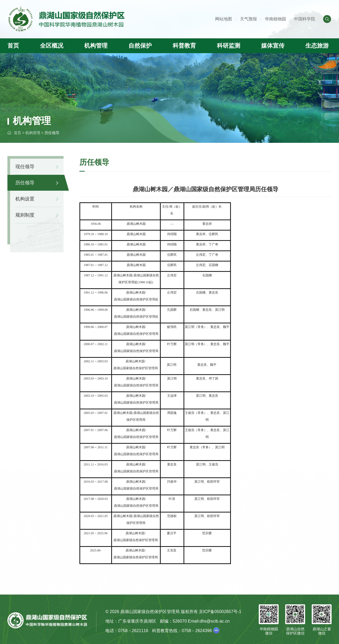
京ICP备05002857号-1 (220, 612)
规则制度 (25, 215)
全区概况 (52, 46)
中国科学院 (305, 19)
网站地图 (224, 19)
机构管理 (96, 46)
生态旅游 (317, 46)
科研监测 (229, 46)
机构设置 (25, 199)
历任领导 (52, 133)
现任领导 (25, 167)
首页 (13, 46)
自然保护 (140, 46)
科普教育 (184, 46)
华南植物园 (275, 19)
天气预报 (248, 19)
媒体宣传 (273, 46)
